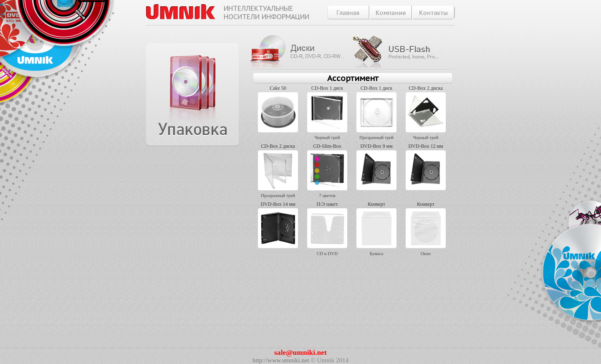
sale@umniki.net (300, 352)
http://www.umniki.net (281, 360)
